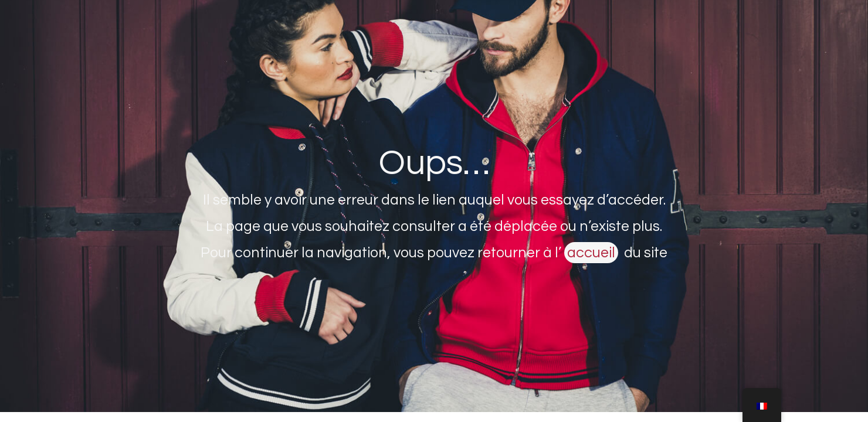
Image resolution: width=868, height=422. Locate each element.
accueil (591, 253)
